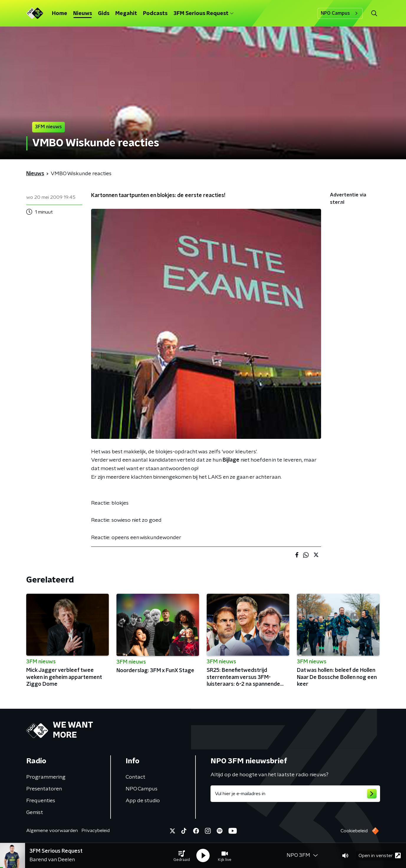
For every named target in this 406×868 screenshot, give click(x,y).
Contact (135, 777)
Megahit (126, 14)
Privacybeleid (96, 831)
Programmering (46, 777)
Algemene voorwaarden (52, 831)
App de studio (143, 801)
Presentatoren (44, 789)
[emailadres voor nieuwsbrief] (295, 794)
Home (60, 14)
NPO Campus (340, 13)
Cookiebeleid (354, 831)
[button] (182, 856)
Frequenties (41, 801)
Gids (104, 14)
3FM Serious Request (203, 14)
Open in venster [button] (380, 855)
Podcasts (155, 14)
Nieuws (83, 14)
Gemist (35, 813)
